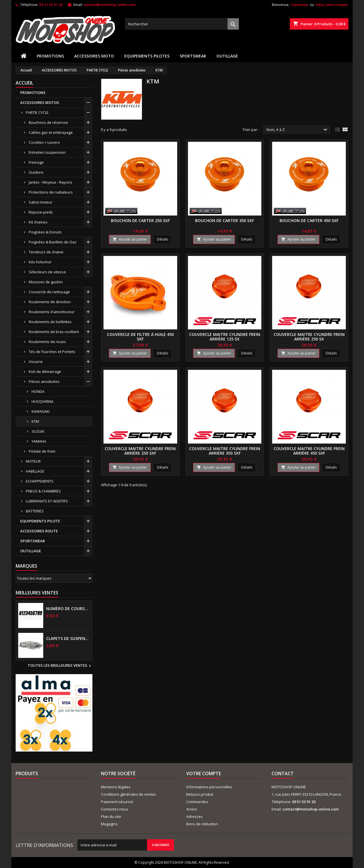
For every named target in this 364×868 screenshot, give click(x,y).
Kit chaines (38, 222)
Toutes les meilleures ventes (60, 666)
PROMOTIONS (50, 56)
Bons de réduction (202, 824)
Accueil (24, 83)
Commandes (197, 802)
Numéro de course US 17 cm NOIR (68, 609)
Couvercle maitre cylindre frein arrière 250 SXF (140, 451)
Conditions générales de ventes (129, 794)
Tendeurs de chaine (46, 252)
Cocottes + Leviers (44, 142)
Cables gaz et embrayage (51, 132)
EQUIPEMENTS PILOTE (40, 521)
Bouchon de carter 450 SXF (309, 220)
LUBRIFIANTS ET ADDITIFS (47, 501)
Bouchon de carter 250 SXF (140, 220)
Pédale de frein (42, 451)
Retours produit (200, 794)
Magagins (109, 824)
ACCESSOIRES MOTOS (40, 102)
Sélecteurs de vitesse (47, 272)
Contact (283, 773)
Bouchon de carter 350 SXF (225, 220)
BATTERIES (35, 511)
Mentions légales (116, 787)
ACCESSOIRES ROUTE (39, 531)
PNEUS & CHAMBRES (43, 491)
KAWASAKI (41, 411)
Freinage (36, 162)
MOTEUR (33, 461)
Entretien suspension (47, 152)
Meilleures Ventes (37, 593)
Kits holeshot (40, 262)
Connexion (300, 5)
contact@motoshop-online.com (110, 5)
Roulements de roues (47, 342)
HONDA (38, 391)
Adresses (195, 816)
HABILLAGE (35, 471)
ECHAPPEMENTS (40, 481)
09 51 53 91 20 (51, 5)
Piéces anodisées (44, 381)
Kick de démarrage (45, 372)
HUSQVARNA (43, 401)
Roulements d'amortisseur (52, 312)
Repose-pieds (41, 212)
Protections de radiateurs (51, 192)
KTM (35, 421)
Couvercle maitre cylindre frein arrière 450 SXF (309, 451)
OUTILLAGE (227, 56)
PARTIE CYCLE (37, 112)
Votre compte (204, 773)
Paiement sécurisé (117, 802)
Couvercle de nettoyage (49, 292)
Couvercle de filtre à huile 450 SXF (140, 337)
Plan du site (111, 816)
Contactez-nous (115, 809)
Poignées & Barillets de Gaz (53, 242)
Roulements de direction (50, 302)
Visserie (36, 362)
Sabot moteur (41, 202)
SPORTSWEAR (193, 56)
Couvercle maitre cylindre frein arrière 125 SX (225, 337)
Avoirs (192, 809)
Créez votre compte (332, 5)
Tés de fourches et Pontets (52, 352)
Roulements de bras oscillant (54, 332)
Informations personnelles (209, 787)
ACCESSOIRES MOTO (94, 56)
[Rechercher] (182, 24)
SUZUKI (38, 431)
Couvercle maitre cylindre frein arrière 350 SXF (225, 451)
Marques (26, 566)
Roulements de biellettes (50, 322)
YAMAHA (39, 441)
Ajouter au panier (130, 239)
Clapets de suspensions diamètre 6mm (68, 639)
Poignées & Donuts (45, 232)
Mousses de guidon (46, 282)
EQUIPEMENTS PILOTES (147, 56)
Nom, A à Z (298, 130)
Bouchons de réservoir (48, 122)
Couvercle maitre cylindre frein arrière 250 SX (309, 337)
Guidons (36, 172)
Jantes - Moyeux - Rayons (50, 182)
